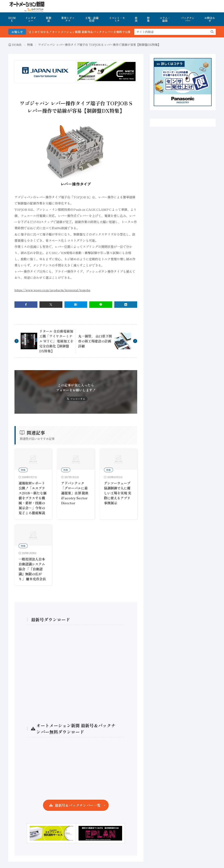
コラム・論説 (165, 19)
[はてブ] (76, 305)
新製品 (49, 19)
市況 (136, 19)
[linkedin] (126, 305)
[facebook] (26, 305)
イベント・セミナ (117, 19)
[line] (101, 305)
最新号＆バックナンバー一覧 (78, 805)
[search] (212, 32)
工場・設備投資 (92, 19)
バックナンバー (188, 19)
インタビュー (31, 19)
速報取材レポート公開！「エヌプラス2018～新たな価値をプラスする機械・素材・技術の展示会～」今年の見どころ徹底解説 (33, 498)
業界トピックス (68, 19)
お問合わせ (210, 19)
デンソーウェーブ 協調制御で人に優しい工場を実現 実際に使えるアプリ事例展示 (118, 493)
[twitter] (51, 305)
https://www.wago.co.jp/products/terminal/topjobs (52, 290)
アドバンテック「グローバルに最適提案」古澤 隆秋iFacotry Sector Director (75, 493)
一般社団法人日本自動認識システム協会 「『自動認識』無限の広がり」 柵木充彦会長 (32, 569)
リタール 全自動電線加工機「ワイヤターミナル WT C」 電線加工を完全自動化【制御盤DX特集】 (56, 341)
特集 (148, 19)
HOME (12, 19)
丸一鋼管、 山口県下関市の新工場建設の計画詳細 (95, 341)
